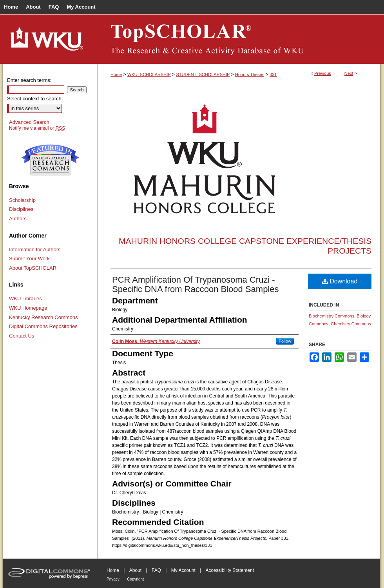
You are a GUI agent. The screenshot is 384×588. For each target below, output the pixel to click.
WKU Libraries (25, 299)
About (135, 570)
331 (273, 74)
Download (340, 281)
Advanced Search (29, 122)
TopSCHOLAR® (239, 39)
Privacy (113, 579)
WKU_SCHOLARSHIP (149, 74)
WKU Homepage (28, 308)
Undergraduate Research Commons (50, 160)
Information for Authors (35, 250)
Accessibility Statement (230, 570)
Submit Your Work (29, 259)
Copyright (135, 579)
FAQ (156, 570)
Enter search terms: (29, 80)
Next (349, 73)
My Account (183, 570)
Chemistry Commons (351, 324)
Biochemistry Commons (331, 316)
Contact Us (22, 336)
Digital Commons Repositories (43, 326)
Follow (285, 341)
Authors (18, 219)
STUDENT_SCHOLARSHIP (203, 74)
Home (116, 74)
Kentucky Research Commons (43, 317)
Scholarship (22, 200)
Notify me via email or (37, 128)
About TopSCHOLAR (33, 268)
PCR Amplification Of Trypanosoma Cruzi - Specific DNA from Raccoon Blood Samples (196, 284)
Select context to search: (35, 99)
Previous (323, 73)
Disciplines (21, 209)
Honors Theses (250, 74)
